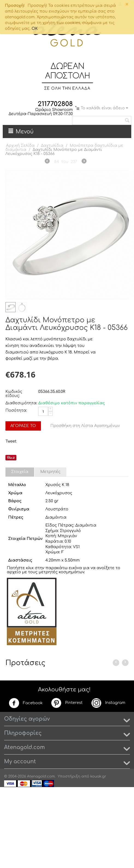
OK (35, 29)
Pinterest (67, 703)
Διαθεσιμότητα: (20, 403)
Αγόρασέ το (23, 426)
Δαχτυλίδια (52, 146)
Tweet (11, 441)
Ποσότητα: (16, 410)
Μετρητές (50, 472)
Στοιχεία (20, 472)
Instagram (108, 703)
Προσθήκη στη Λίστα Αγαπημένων (85, 426)
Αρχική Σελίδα (20, 146)
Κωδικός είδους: (14, 394)
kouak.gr (98, 776)
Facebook (26, 703)
